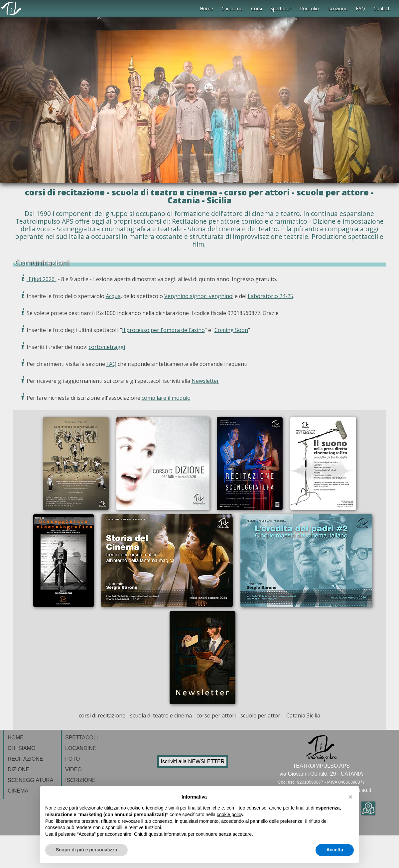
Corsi (257, 8)
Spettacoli (281, 8)
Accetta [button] (335, 850)
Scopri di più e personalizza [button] (86, 850)
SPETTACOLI (81, 738)
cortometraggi (107, 347)
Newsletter (205, 381)
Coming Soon (231, 330)
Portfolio (309, 8)
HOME (16, 738)
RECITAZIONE (25, 759)
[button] (350, 797)
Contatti (382, 8)
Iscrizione (337, 8)
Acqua (113, 296)
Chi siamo (232, 8)
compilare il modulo (166, 398)
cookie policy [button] (230, 814)
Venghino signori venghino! (199, 296)
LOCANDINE (81, 748)
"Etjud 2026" (42, 279)
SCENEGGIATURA (31, 780)
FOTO (72, 759)
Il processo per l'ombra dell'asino (163, 330)
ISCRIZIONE (80, 780)
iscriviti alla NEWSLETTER (193, 761)
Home (206, 8)
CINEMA (18, 791)
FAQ (360, 8)
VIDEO (73, 769)
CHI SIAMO (22, 748)
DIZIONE (18, 769)
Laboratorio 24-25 (270, 296)
